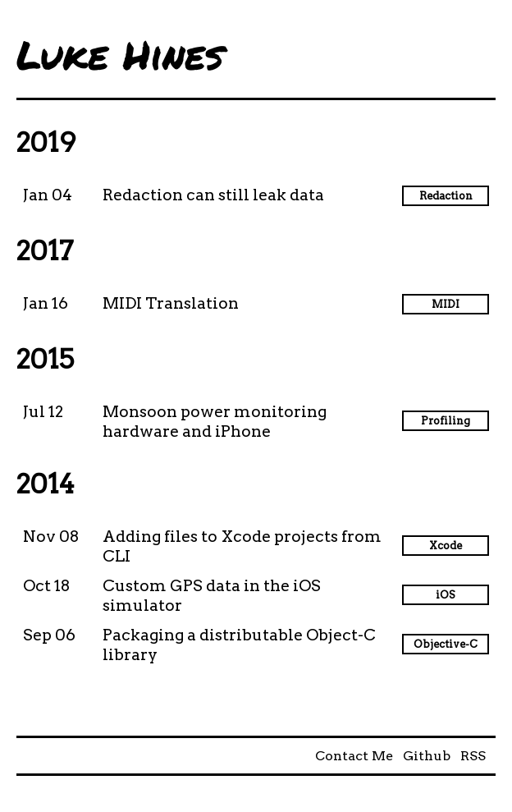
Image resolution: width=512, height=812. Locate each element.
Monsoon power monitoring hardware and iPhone (215, 422)
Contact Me (354, 756)
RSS (473, 756)
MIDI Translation (171, 303)
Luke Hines (120, 54)
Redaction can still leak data (213, 195)
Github (427, 756)
